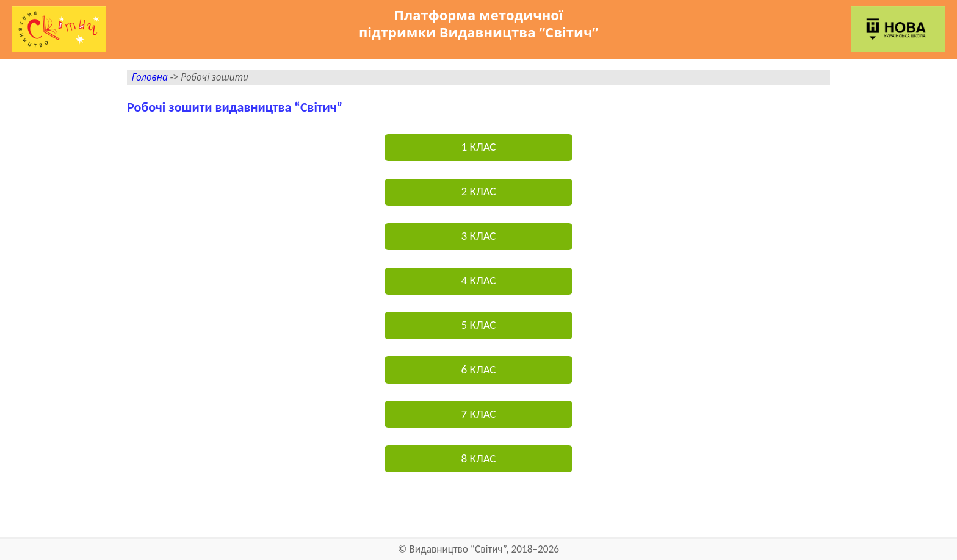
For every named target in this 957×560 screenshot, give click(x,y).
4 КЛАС (478, 280)
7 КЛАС (478, 414)
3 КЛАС (478, 236)
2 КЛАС (478, 191)
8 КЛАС (478, 458)
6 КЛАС (478, 369)
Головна (150, 77)
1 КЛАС (478, 147)
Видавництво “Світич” (457, 549)
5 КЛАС (478, 325)
